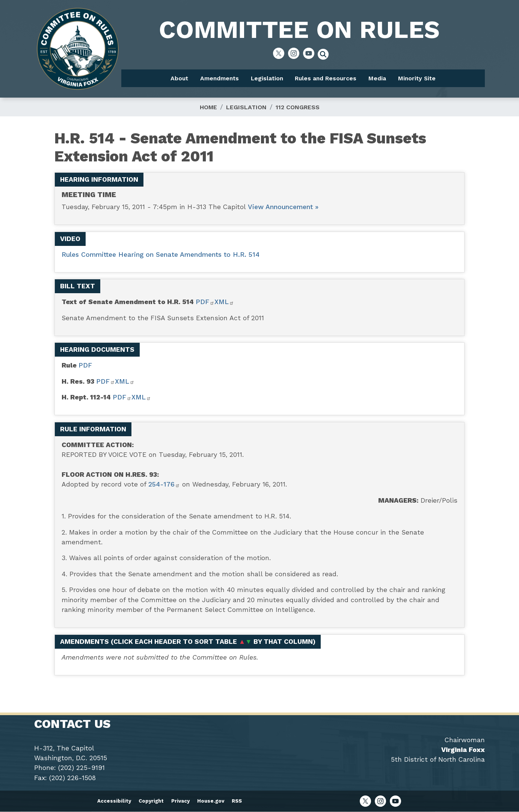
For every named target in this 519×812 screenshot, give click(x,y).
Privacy (180, 801)
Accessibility (114, 801)
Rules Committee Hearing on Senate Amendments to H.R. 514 (161, 255)
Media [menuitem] (377, 78)
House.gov (211, 801)
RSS (237, 801)
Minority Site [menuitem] (417, 78)
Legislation (246, 107)
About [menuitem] (179, 78)
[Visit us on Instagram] (296, 53)
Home (208, 107)
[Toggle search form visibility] (326, 55)
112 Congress (298, 107)
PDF (205, 302)
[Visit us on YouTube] (311, 53)
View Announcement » (283, 207)
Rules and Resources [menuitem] (326, 78)
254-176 (164, 484)
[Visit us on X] (281, 53)
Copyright (151, 801)
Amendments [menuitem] (220, 78)
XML (224, 302)
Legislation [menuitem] (267, 78)
